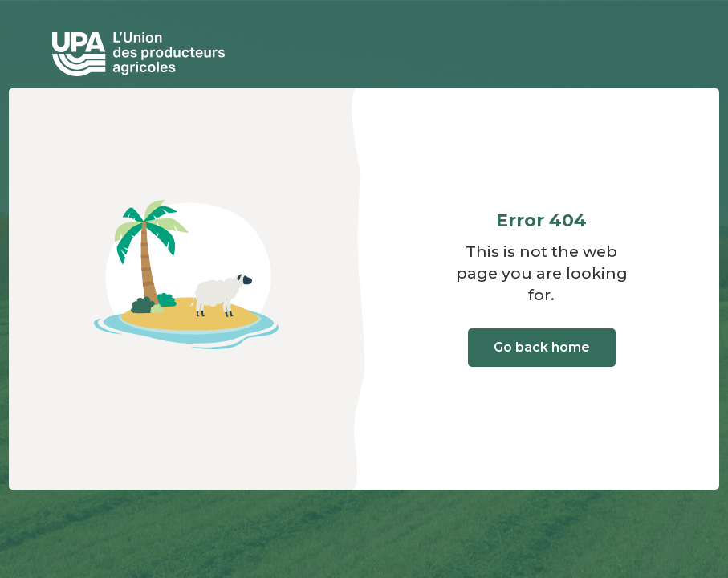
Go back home (542, 347)
